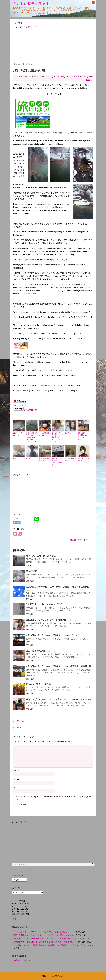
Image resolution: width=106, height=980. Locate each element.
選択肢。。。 (69, 433)
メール (17, 779)
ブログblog (49, 77)
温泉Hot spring (82, 77)
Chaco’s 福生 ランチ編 (39, 684)
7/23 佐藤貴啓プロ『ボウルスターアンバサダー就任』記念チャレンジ (43, 932)
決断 (15, 459)
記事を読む (30, 565)
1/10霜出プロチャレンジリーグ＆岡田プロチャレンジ (51, 620)
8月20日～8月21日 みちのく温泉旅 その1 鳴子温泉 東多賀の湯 (59, 666)
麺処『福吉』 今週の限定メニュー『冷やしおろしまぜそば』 (83, 436)
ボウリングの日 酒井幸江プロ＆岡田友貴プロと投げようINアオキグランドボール (57, 437)
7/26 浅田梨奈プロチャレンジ (41, 651)
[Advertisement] (53, 47)
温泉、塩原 (77, 540)
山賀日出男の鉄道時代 (70, 460)
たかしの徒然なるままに (33, 4)
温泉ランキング (19, 405)
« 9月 (14, 919)
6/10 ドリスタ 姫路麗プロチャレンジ (83, 461)
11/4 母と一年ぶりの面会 (45, 460)
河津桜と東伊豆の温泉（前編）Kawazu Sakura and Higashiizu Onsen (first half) (32, 437)
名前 (16, 771)
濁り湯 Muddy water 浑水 (18, 434)
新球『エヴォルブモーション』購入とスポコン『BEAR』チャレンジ (59, 699)
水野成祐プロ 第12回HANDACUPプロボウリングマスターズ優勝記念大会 (45, 939)
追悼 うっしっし (22, 728)
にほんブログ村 (25, 410)
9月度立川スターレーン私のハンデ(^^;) (45, 604)
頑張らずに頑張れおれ (23, 960)
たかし (89, 540)
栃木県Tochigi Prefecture (64, 77)
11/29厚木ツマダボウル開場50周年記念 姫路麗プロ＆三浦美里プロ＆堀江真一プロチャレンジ (53, 945)
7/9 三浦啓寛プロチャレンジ (44, 434)
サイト (16, 788)
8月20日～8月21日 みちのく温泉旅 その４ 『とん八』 (54, 635)
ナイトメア (30, 459)
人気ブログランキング (27, 27)
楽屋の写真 (31, 571)
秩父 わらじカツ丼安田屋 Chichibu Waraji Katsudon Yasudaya (57, 463)
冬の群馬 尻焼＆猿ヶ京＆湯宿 (41, 556)
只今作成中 (19, 721)
